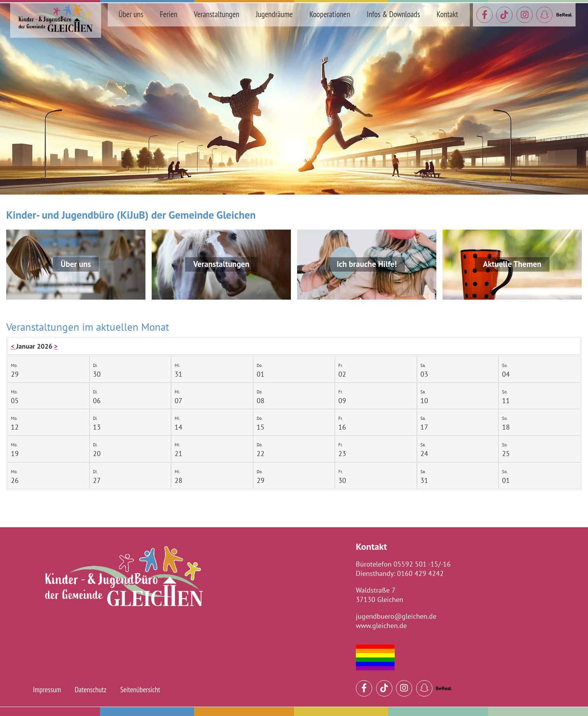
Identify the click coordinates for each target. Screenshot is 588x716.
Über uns (131, 14)
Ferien (169, 14)
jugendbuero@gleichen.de (396, 616)
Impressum (47, 689)
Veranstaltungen (217, 14)
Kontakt (447, 14)
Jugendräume (274, 14)
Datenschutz (91, 689)
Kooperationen (330, 14)
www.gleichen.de (381, 626)
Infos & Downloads (393, 14)
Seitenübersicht (140, 689)
